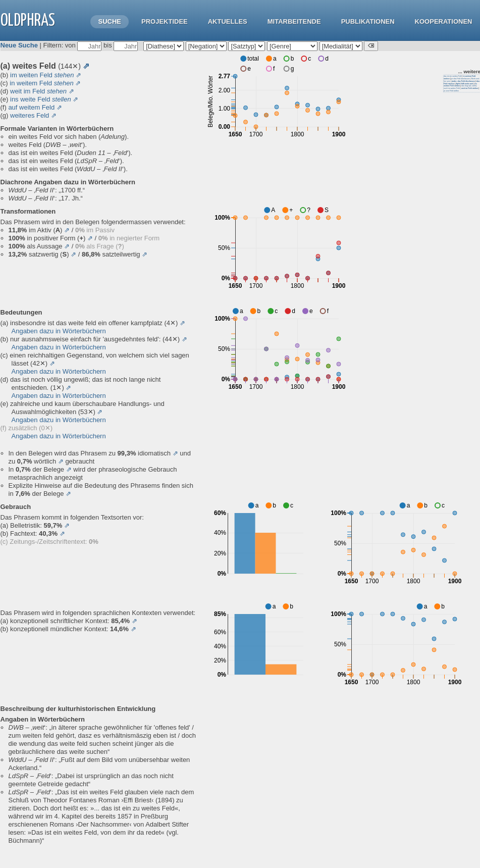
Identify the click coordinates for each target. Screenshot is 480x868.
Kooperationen (444, 21)
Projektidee (165, 21)
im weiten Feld (42, 75)
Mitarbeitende (294, 21)
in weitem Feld (41, 83)
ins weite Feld (41, 99)
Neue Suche (19, 45)
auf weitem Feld (31, 107)
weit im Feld (38, 91)
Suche (110, 21)
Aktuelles (228, 21)
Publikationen (368, 21)
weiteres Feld (30, 115)
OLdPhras (28, 21)
